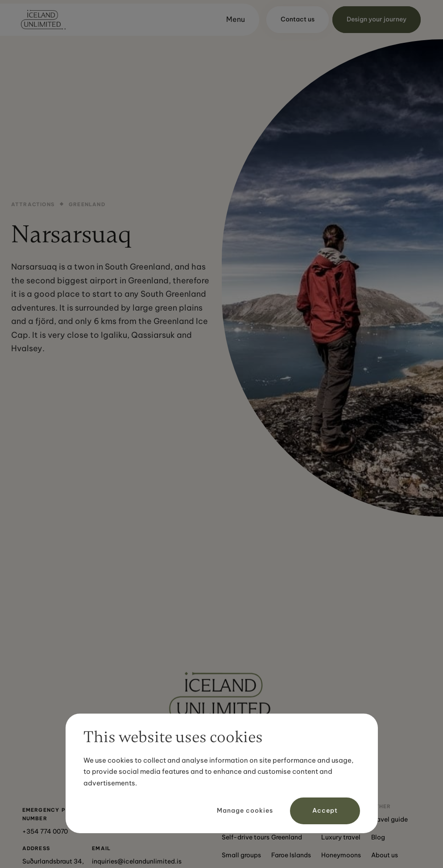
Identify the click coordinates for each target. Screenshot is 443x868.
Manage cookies (245, 810)
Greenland (287, 837)
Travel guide (389, 819)
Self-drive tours (246, 837)
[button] (232, 20)
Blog (378, 837)
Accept (325, 810)
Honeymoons (341, 855)
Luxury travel (341, 837)
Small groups (241, 855)
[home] (43, 20)
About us (385, 855)
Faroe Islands (291, 855)
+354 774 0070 (45, 831)
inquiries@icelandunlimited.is (137, 861)
